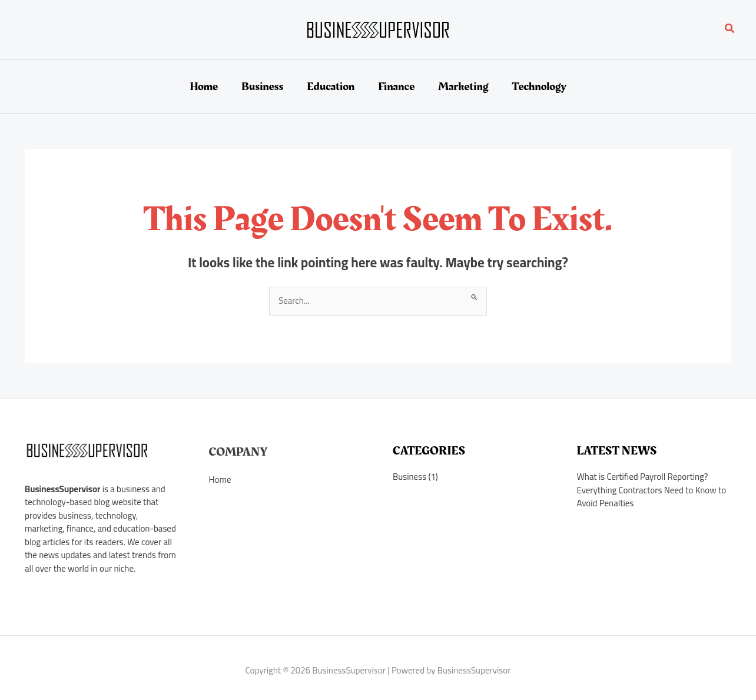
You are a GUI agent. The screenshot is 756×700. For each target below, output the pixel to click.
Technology (539, 87)
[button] (730, 30)
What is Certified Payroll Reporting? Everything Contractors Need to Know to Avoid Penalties (652, 490)
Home (204, 87)
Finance (396, 87)
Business (262, 87)
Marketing (463, 87)
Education (331, 87)
